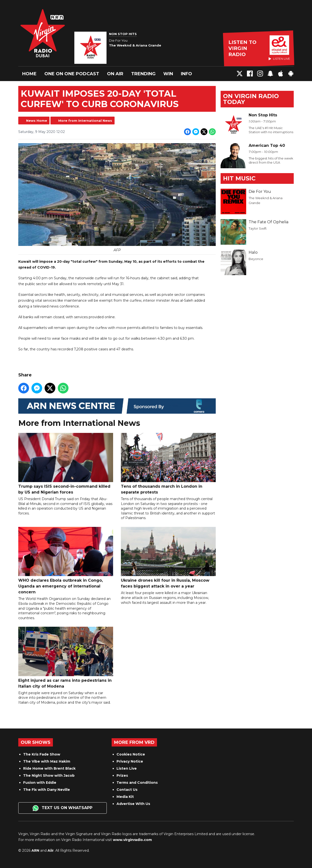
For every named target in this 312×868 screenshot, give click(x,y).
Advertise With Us (133, 804)
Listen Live (127, 768)
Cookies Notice (131, 754)
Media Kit (125, 797)
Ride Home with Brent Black (49, 768)
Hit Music (239, 178)
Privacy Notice (130, 761)
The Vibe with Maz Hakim (47, 761)
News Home (37, 121)
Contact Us (127, 790)
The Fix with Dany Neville (47, 790)
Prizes (122, 775)
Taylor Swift (258, 228)
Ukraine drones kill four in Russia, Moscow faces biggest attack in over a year (168, 558)
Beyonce (256, 259)
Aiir (51, 850)
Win (168, 74)
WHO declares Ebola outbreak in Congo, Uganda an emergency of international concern (66, 561)
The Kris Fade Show (42, 754)
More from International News (85, 121)
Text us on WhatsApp (63, 808)
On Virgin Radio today (251, 99)
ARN (35, 850)
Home (29, 74)
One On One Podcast (72, 74)
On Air (115, 74)
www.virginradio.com (132, 840)
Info (186, 74)
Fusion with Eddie (40, 783)
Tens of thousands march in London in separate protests (168, 464)
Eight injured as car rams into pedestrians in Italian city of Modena (66, 658)
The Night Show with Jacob (49, 775)
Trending (143, 74)
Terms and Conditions (137, 783)
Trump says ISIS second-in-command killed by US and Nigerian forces (66, 464)
